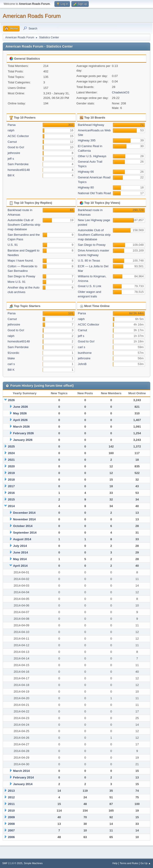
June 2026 (20, 407)
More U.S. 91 (17, 282)
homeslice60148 (19, 170)
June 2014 (20, 552)
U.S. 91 (13, 245)
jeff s (11, 159)
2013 (11, 791)
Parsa (12, 125)
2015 (11, 499)
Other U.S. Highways (92, 156)
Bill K (11, 175)
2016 (11, 493)
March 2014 (21, 771)
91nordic (13, 353)
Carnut (12, 142)
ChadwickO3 (121, 92)
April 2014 (20, 566)
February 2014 (23, 777)
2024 (11, 453)
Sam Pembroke (18, 164)
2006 (11, 837)
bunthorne (85, 353)
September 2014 (25, 533)
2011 (11, 804)
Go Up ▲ (146, 863)
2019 (11, 473)
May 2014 (20, 559)
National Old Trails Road (94, 193)
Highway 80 (86, 187)
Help (115, 863)
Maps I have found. (20, 261)
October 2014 (23, 526)
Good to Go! (16, 147)
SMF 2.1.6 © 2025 (12, 863)
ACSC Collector (18, 136)
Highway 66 (86, 172)
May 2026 (20, 413)
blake (11, 358)
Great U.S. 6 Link (90, 286)
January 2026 (23, 440)
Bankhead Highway (91, 125)
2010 (11, 811)
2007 (11, 830)
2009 (11, 817)
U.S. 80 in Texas (89, 261)
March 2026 (21, 427)
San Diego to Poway (21, 276)
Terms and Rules (129, 863)
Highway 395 (87, 140)
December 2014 (24, 513)
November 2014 (24, 519)
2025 (11, 446)
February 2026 (23, 433)
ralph (11, 130)
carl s (11, 364)
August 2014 (22, 539)
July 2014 (20, 546)
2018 (11, 480)
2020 (11, 466)
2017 (11, 486)
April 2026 (20, 420)
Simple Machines (33, 863)
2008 (11, 824)
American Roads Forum (32, 16)
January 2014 (23, 784)
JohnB (82, 364)
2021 (11, 460)
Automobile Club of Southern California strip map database (24, 225)
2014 (11, 506)
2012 (11, 797)
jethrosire (14, 153)
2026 (11, 400)
